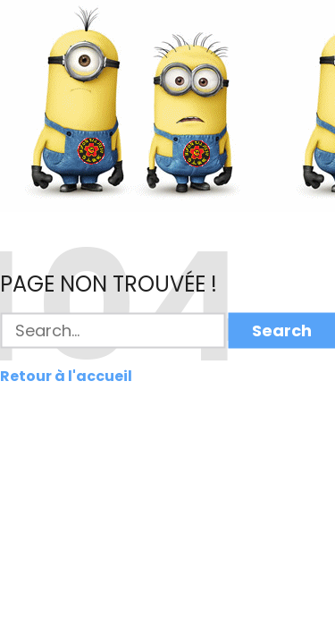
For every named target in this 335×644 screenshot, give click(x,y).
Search (282, 330)
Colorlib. (260, 636)
